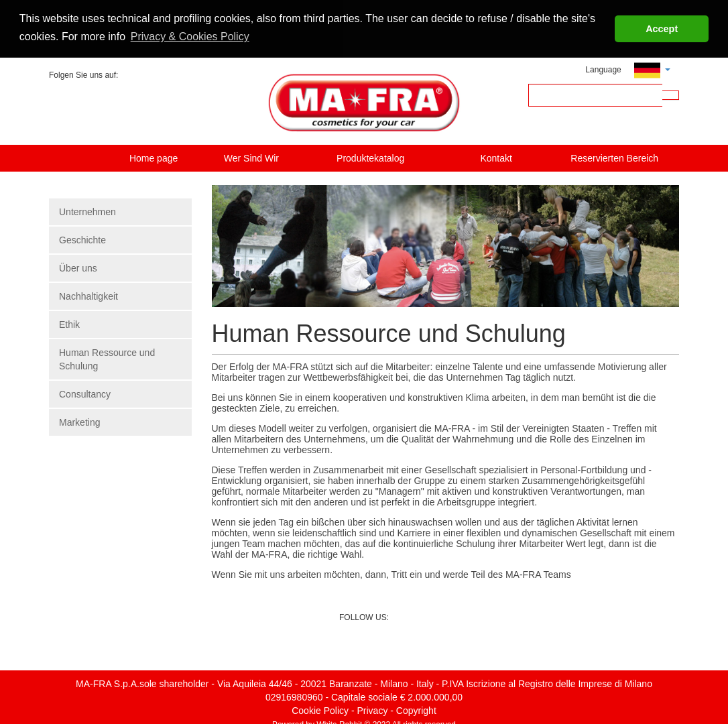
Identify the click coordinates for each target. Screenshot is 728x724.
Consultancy (85, 393)
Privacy (373, 709)
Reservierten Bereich (614, 157)
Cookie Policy (320, 709)
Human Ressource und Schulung (107, 358)
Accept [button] (662, 29)
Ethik (69, 323)
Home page (154, 157)
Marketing (79, 421)
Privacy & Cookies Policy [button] (190, 37)
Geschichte (82, 239)
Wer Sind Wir (251, 157)
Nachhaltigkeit (88, 295)
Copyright (416, 709)
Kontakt (496, 157)
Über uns (78, 267)
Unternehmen (87, 210)
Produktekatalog (370, 157)
